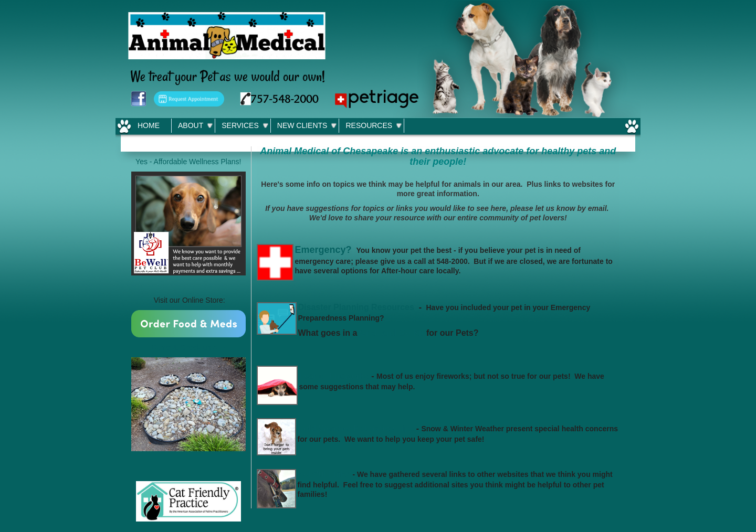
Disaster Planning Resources (356, 307)
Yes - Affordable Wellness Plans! (188, 162)
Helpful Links (324, 474)
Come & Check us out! (188, 347)
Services (240, 125)
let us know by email (571, 208)
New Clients (302, 125)
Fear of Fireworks (334, 376)
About (191, 125)
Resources (369, 125)
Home (149, 125)
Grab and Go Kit (392, 333)
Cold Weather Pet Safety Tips (356, 428)
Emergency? (323, 250)
